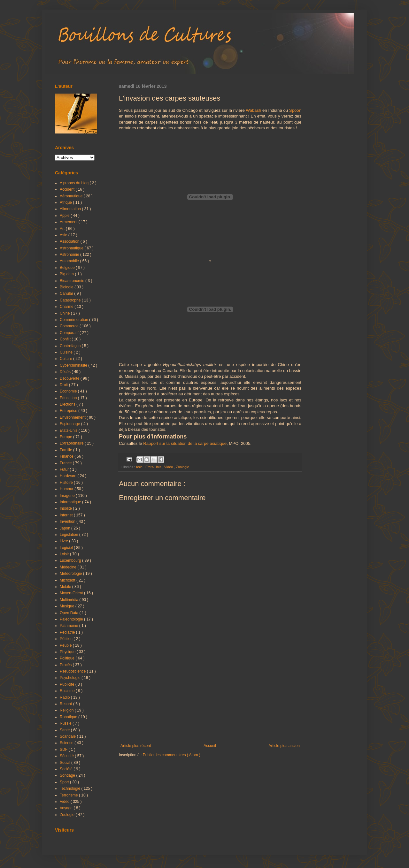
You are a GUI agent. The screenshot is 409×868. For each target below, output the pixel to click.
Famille (66, 450)
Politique (68, 658)
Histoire (67, 483)
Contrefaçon (71, 346)
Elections (68, 404)
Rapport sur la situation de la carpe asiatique (185, 443)
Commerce (70, 326)
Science (67, 743)
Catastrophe (71, 300)
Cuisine (67, 352)
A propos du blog (75, 183)
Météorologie (71, 574)
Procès (66, 665)
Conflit (66, 339)
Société (67, 769)
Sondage (68, 775)
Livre (64, 541)
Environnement (73, 417)
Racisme (68, 691)
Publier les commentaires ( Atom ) (172, 755)
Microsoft (68, 580)
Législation (69, 535)
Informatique (71, 502)
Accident (68, 189)
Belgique (68, 268)
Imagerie (68, 496)
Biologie (67, 287)
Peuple (66, 645)
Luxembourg (71, 560)
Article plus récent (136, 746)
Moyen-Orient (72, 593)
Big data (67, 274)
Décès (66, 372)
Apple (65, 216)
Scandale (68, 736)
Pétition (67, 639)
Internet (67, 515)
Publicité (68, 684)
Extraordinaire (72, 443)
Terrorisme (69, 795)
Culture (66, 359)
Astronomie (70, 255)
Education (69, 398)
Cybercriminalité (74, 365)
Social (66, 763)
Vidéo (169, 467)
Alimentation (71, 209)
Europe (66, 437)
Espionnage (70, 424)
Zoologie (182, 467)
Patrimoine (69, 626)
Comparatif (70, 333)
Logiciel (67, 548)
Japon (66, 528)
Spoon (295, 110)
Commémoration (74, 320)
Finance (67, 456)
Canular (67, 293)
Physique (68, 652)
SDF (64, 750)
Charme (67, 307)
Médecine (69, 567)
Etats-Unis (154, 467)
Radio (65, 697)
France (66, 463)
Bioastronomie (73, 281)
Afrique (66, 202)
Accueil (210, 746)
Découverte (70, 378)
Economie (69, 391)
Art (63, 229)
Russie (66, 723)
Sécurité (67, 756)
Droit (64, 385)
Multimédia (69, 600)
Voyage (67, 808)
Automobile (70, 261)
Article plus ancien (284, 746)
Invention (68, 522)
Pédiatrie (68, 632)
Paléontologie (72, 619)
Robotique (69, 717)
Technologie (70, 788)
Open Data (69, 613)
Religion (67, 710)
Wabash (253, 110)
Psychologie (71, 678)
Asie (140, 467)
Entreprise (69, 411)
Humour (67, 489)
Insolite (66, 508)
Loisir (65, 554)
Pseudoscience (73, 671)
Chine (65, 313)
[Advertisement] (210, 691)
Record (66, 704)
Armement (69, 222)
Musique (68, 606)
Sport (65, 782)
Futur (65, 469)
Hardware (69, 476)
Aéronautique (72, 196)
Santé (65, 730)
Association (70, 241)
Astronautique (72, 248)
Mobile (66, 587)
